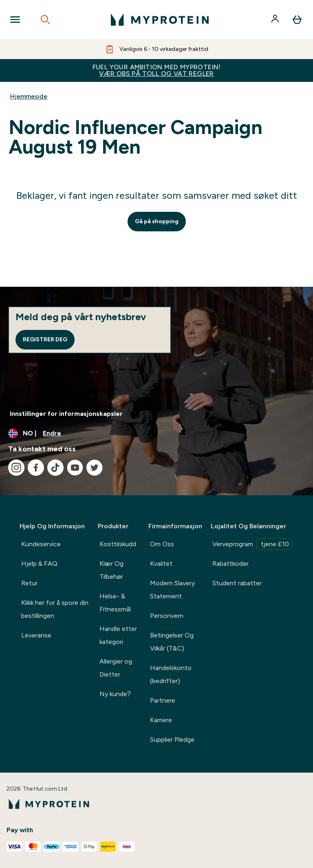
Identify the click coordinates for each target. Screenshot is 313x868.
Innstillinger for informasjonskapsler (66, 414)
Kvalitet (161, 564)
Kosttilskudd (118, 544)
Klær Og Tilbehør (111, 570)
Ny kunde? (115, 694)
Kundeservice (41, 544)
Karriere (161, 720)
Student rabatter (237, 583)
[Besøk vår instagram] (16, 468)
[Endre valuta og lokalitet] (156, 433)
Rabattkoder (230, 564)
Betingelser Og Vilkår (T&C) (172, 642)
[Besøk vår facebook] (36, 468)
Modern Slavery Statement (172, 590)
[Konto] (276, 20)
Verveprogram (252, 544)
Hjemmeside (29, 96)
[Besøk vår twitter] (95, 468)
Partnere (163, 700)
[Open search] (45, 20)
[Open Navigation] (15, 20)
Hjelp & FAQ (39, 564)
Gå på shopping (157, 221)
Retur (29, 583)
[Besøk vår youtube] (75, 468)
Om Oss (162, 544)
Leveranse (36, 635)
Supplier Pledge (172, 739)
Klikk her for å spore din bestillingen (55, 609)
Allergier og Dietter (116, 668)
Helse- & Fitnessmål (115, 603)
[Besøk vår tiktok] (55, 468)
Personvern (167, 616)
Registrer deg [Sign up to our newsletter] (45, 340)
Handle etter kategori (118, 635)
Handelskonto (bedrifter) (171, 674)
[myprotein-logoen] (160, 20)
